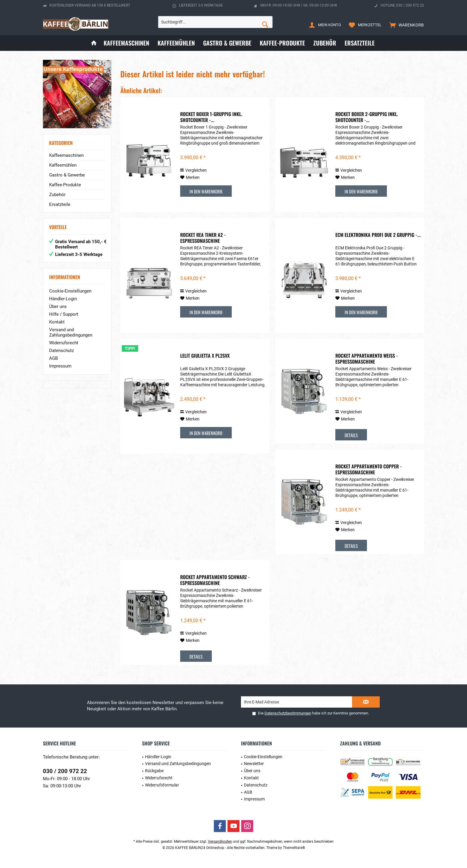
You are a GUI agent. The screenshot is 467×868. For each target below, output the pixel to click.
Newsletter (254, 764)
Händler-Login (63, 299)
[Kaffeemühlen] (176, 43)
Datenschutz (62, 351)
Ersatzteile (60, 204)
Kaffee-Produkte (65, 185)
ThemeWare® (294, 848)
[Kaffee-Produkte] (282, 43)
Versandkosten (220, 842)
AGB (53, 358)
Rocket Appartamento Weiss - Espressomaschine (367, 359)
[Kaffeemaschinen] (126, 43)
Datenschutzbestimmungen (288, 713)
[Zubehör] (325, 43)
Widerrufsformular (162, 785)
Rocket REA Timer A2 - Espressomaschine (203, 238)
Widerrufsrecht (64, 343)
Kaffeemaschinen (66, 155)
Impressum (60, 366)
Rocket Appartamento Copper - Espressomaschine (369, 469)
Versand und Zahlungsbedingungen (71, 332)
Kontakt (57, 322)
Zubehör (57, 195)
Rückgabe (154, 771)
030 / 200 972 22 (65, 771)
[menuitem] (405, 25)
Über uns (58, 306)
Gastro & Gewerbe (67, 175)
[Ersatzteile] (360, 43)
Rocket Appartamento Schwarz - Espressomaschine (215, 580)
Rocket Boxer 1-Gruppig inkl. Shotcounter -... (211, 117)
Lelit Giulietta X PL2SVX (205, 356)
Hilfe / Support (64, 314)
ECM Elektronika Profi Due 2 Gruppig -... (378, 235)
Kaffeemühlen (63, 165)
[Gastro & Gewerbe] (227, 43)
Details (351, 435)
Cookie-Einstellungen (70, 291)
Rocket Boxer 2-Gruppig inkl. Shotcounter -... (367, 117)
